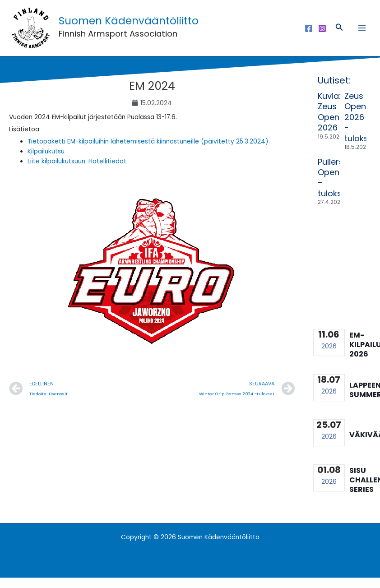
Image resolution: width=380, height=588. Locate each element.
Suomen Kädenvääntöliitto (152, 25)
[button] (339, 33)
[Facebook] (309, 33)
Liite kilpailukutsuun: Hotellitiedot (77, 172)
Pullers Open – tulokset (334, 188)
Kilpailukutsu (46, 162)
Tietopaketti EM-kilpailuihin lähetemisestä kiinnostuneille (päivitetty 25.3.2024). (149, 152)
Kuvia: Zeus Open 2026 (329, 122)
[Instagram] (322, 33)
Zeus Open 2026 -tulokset (360, 127)
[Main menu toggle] (362, 33)
